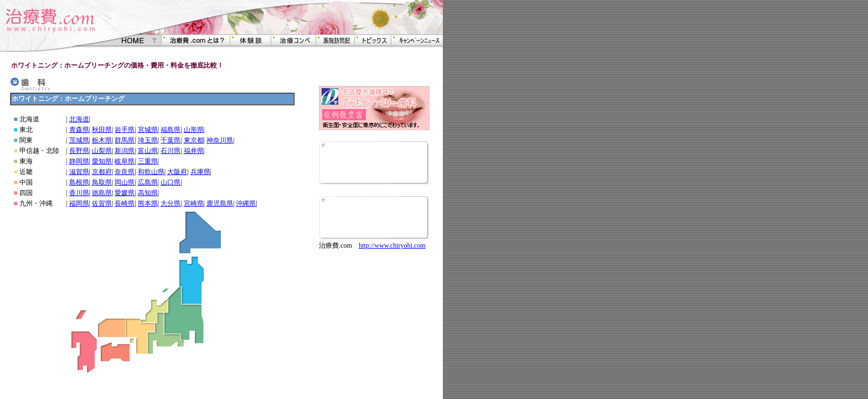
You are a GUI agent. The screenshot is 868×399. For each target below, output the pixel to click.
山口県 (170, 182)
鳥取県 (102, 182)
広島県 (148, 182)
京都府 (102, 172)
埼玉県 (148, 140)
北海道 (79, 119)
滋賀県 (79, 172)
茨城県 (79, 140)
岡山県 (125, 182)
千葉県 (170, 140)
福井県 (194, 151)
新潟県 (125, 151)
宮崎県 (194, 203)
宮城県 (148, 130)
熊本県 (148, 203)
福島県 (170, 130)
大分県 (170, 203)
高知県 (148, 193)
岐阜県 (125, 161)
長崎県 (125, 203)
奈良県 (125, 172)
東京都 (194, 140)
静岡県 (79, 161)
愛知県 (102, 161)
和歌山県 (151, 172)
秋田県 (102, 130)
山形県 (194, 130)
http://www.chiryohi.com (392, 245)
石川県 (170, 151)
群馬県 (125, 140)
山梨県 (102, 151)
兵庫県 (200, 172)
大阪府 (177, 172)
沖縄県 (246, 203)
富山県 (148, 151)
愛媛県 (125, 193)
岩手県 (125, 130)
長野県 (79, 151)
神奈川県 (220, 140)
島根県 (79, 182)
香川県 (79, 193)
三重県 (148, 161)
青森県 (79, 130)
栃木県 (102, 140)
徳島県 (102, 193)
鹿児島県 (220, 203)
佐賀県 (102, 203)
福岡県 (79, 203)
